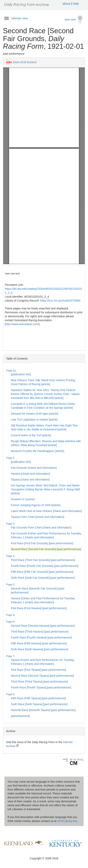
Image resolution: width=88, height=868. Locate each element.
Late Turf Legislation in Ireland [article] (34, 420)
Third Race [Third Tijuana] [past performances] (39, 682)
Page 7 (10, 656)
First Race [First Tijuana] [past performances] (38, 670)
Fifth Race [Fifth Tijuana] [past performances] (38, 698)
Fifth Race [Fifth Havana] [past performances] (39, 643)
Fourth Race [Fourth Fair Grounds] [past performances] (45, 566)
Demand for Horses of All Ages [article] (35, 414)
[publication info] (21, 374)
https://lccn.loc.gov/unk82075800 (60, 301)
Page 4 (10, 556)
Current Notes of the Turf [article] (31, 435)
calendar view (19, 18)
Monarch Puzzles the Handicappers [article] (37, 451)
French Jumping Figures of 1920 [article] (36, 505)
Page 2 (10, 458)
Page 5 (10, 584)
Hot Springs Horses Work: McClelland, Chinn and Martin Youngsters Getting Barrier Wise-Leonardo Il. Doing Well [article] (45, 489)
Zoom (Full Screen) (25, 62)
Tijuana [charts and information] (30, 480)
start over (73, 20)
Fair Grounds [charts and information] (34, 468)
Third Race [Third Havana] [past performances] (40, 632)
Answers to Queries (23, 499)
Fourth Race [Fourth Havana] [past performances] (41, 637)
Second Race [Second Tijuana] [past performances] (42, 676)
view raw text (12, 273)
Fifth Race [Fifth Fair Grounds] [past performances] (42, 572)
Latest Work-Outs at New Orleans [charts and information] (46, 511)
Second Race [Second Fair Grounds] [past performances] (46, 549)
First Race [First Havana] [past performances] (39, 608)
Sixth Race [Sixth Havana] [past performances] (39, 649)
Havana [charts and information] (30, 474)
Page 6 (10, 615)
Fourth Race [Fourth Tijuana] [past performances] (41, 687)
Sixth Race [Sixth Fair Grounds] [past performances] (43, 578)
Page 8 (10, 694)
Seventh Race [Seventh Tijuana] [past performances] (43, 710)
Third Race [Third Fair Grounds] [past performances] (43, 560)
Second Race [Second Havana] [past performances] (43, 626)
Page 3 (10, 524)
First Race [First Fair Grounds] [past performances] (42, 543)
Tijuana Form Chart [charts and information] (37, 517)
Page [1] (11, 370)
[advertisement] (20, 716)
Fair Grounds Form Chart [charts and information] (41, 528)
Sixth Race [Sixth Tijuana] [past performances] (39, 704)
